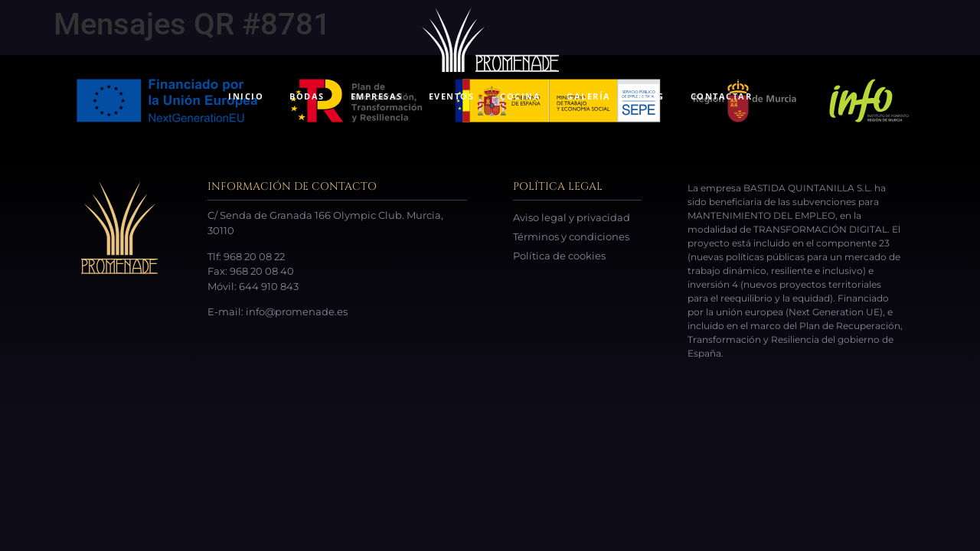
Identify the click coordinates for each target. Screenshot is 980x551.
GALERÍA (589, 96)
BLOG (651, 96)
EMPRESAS (377, 96)
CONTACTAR (722, 96)
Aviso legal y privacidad (572, 217)
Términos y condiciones (571, 236)
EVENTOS (452, 96)
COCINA (520, 96)
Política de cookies (559, 256)
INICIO (246, 96)
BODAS (307, 96)
